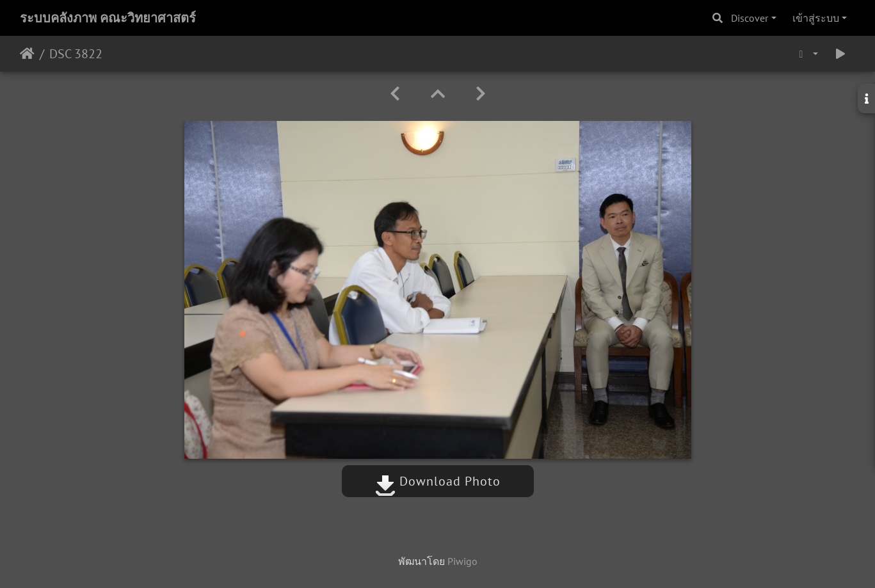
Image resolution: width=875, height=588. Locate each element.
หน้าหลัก (27, 54)
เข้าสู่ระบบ (816, 18)
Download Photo (438, 481)
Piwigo (462, 561)
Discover (750, 18)
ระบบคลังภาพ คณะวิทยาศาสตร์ (108, 18)
